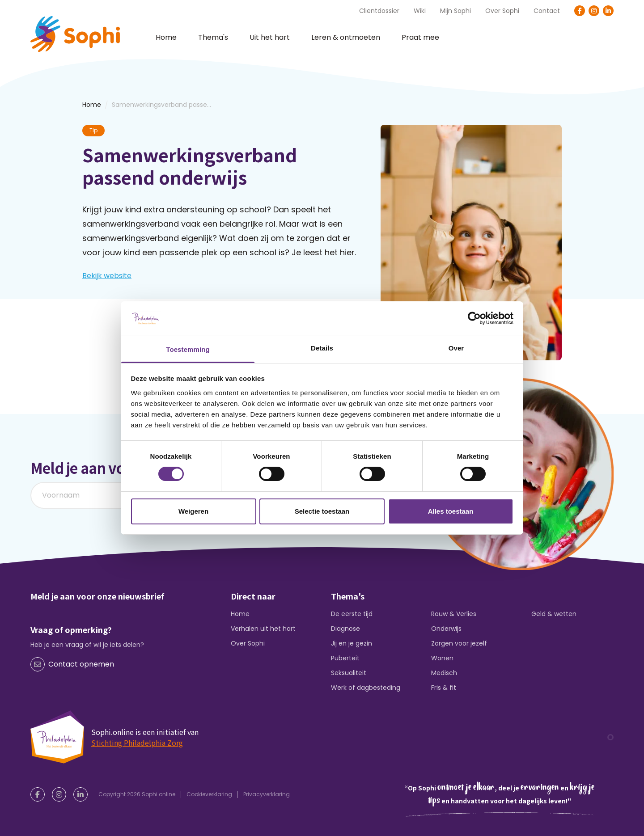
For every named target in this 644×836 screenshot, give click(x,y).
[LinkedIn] (608, 11)
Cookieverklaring (209, 794)
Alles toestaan (451, 511)
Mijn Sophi (455, 11)
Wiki (420, 11)
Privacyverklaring (267, 794)
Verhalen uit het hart (263, 629)
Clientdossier (379, 11)
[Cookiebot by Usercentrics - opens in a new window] (474, 318)
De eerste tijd (352, 614)
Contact (547, 11)
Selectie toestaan (322, 511)
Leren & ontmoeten (346, 37)
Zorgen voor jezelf (459, 643)
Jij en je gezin (352, 643)
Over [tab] (456, 348)
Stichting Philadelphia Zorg (137, 743)
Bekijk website (107, 276)
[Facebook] (580, 11)
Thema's (213, 37)
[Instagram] (594, 11)
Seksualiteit (349, 673)
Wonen (442, 658)
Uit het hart (270, 37)
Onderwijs (446, 629)
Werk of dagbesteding (366, 688)
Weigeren (193, 511)
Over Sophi (502, 11)
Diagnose (345, 629)
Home (166, 37)
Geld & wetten (554, 614)
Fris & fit (444, 688)
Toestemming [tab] (188, 349)
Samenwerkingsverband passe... (161, 105)
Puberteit (345, 658)
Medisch (444, 673)
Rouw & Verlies (454, 614)
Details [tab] (322, 348)
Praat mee (420, 37)
